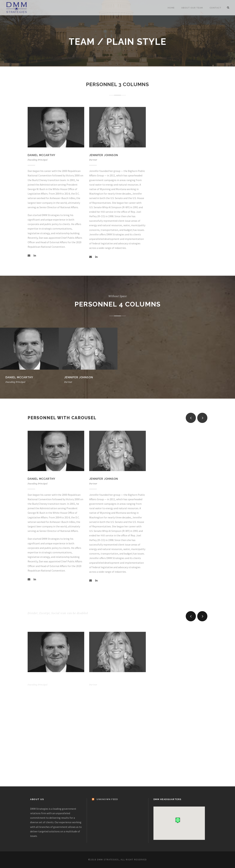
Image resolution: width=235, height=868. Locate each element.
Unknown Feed (107, 799)
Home (171, 8)
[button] (178, 820)
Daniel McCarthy (41, 155)
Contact (215, 8)
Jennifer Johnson (104, 155)
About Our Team (192, 8)
